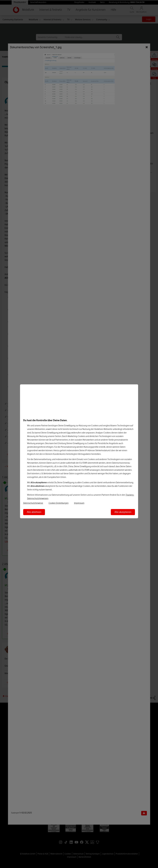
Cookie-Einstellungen (59, 503)
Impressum (79, 503)
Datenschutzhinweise (33, 503)
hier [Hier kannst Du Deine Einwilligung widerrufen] (69, 433)
